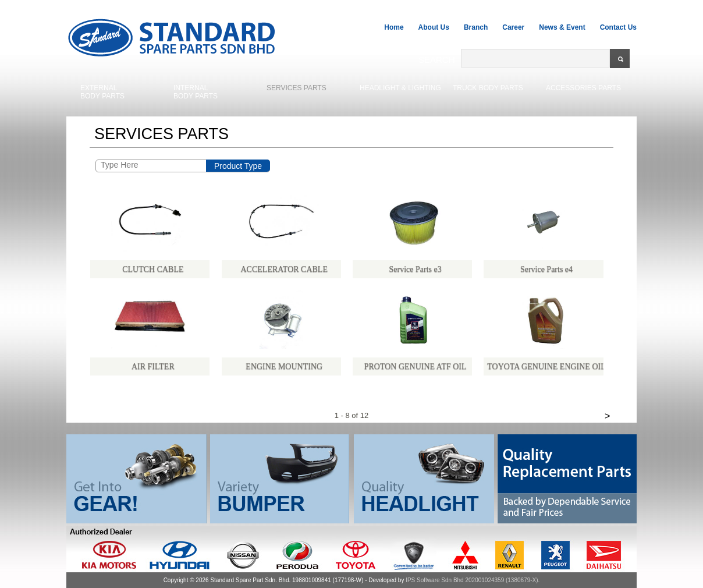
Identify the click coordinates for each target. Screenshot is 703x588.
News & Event (562, 27)
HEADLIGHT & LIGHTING (400, 88)
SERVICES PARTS (297, 88)
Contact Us (618, 27)
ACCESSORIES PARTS (583, 88)
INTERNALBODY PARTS (196, 92)
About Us (434, 27)
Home (394, 27)
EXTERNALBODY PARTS (102, 92)
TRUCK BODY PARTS (488, 88)
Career (513, 27)
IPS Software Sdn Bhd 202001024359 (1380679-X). (473, 580)
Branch (476, 27)
